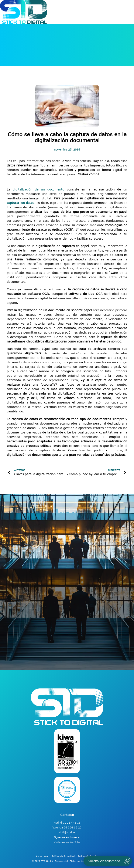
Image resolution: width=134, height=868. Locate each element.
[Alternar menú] (115, 12)
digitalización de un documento (39, 189)
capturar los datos (21, 203)
